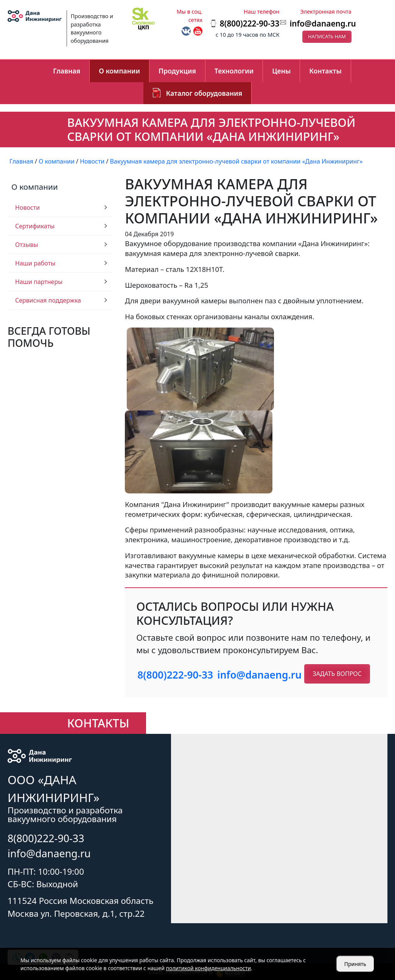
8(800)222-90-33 (175, 675)
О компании (119, 71)
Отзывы (27, 245)
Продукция (177, 71)
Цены (281, 71)
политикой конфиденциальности (209, 968)
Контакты (325, 71)
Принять (355, 964)
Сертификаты (35, 226)
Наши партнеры (39, 282)
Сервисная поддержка (48, 300)
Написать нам (327, 36)
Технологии (234, 71)
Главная (67, 71)
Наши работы (35, 263)
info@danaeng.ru (323, 23)
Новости (27, 208)
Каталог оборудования (204, 93)
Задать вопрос (337, 674)
